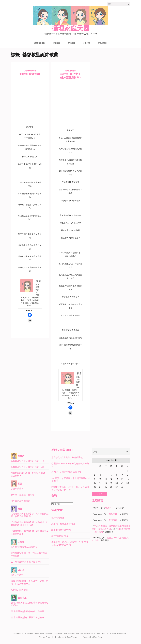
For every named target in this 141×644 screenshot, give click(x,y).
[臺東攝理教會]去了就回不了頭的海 (27, 617)
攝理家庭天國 (71, 28)
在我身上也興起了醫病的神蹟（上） (28, 467)
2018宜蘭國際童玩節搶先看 (24, 547)
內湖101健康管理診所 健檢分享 (66, 472)
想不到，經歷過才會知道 (22, 495)
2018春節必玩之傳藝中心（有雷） (27, 562)
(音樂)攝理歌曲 (30, 71)
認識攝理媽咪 (40, 43)
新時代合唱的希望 (60, 536)
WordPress (98, 637)
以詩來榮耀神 (17, 489)
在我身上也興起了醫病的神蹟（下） (28, 461)
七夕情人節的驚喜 (19, 590)
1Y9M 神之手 (17, 575)
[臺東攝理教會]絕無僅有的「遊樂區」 (28, 611)
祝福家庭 (56, 43)
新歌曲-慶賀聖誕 (30, 74)
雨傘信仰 (109, 508)
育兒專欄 (71, 43)
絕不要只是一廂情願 (20, 501)
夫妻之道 (86, 43)
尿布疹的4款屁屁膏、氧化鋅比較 (67, 457)
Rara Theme (72, 637)
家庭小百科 (102, 43)
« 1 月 (100, 494)
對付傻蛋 (113, 520)
